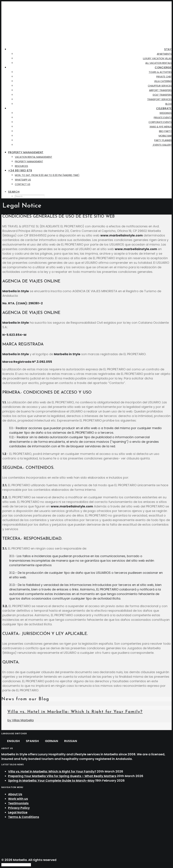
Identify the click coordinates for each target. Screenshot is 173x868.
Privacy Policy (19, 808)
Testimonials (18, 803)
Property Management (26, 152)
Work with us (18, 799)
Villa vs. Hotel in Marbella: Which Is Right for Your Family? (75, 712)
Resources (21, 166)
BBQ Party (165, 131)
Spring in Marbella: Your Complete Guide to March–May (51, 781)
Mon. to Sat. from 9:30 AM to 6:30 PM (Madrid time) (47, 175)
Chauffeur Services (160, 86)
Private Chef (164, 77)
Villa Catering (163, 81)
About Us (15, 794)
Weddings (166, 113)
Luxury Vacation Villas (157, 58)
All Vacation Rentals (158, 63)
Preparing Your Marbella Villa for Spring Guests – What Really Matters (62, 776)
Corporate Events (160, 122)
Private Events (163, 118)
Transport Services (159, 99)
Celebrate (164, 108)
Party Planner (163, 140)
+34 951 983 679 (20, 171)
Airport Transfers (160, 90)
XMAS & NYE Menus (161, 127)
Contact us (23, 184)
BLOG (169, 104)
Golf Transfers (162, 95)
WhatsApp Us (23, 180)
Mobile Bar (165, 136)
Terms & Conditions (24, 817)
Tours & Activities (160, 72)
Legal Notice (18, 812)
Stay (168, 49)
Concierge (163, 67)
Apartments (164, 54)
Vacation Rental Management (34, 157)
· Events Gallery (162, 145)
